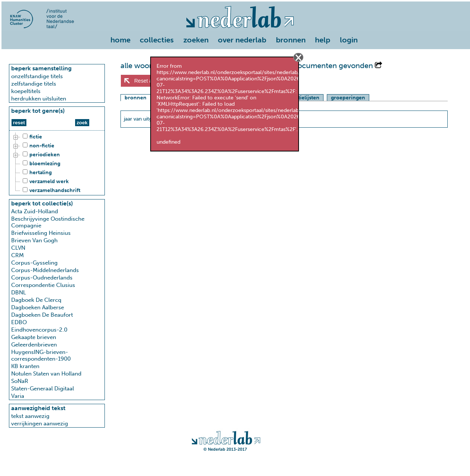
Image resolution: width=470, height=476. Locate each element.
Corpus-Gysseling (34, 263)
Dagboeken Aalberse (38, 307)
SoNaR (20, 381)
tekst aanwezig (30, 416)
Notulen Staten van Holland (46, 374)
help (323, 40)
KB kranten (25, 366)
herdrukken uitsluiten (39, 99)
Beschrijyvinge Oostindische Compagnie (48, 222)
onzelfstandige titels (37, 76)
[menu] (236, 38)
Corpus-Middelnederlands (45, 270)
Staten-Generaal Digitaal (43, 389)
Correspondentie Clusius (43, 285)
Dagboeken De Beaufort (42, 315)
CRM (17, 255)
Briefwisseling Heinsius (41, 233)
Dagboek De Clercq (36, 300)
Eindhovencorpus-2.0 (39, 330)
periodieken (40, 155)
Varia (18, 396)
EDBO (19, 322)
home (120, 40)
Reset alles (147, 81)
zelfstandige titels (34, 84)
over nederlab (242, 40)
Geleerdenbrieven (34, 345)
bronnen (291, 40)
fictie (31, 137)
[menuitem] (122, 41)
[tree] (57, 164)
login (349, 40)
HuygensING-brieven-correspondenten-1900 (41, 355)
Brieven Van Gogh (34, 240)
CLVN (18, 248)
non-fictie (37, 146)
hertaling (36, 173)
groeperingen (348, 98)
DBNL (19, 293)
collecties (157, 40)
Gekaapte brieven (34, 337)
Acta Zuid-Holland (35, 211)
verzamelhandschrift (50, 191)
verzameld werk (45, 182)
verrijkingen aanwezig (40, 424)
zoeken (196, 40)
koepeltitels (26, 91)
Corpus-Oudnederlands (42, 278)
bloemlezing (40, 164)
